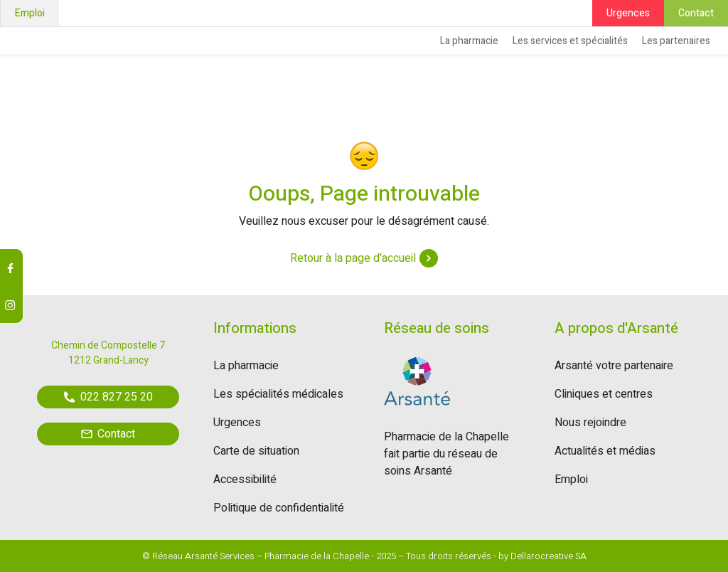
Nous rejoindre (590, 423)
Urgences (628, 13)
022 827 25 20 (108, 397)
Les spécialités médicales (278, 394)
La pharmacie (469, 41)
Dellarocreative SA (548, 556)
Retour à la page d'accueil (364, 258)
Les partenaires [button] (676, 41)
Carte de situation (256, 451)
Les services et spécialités (570, 41)
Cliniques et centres (604, 394)
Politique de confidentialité (279, 508)
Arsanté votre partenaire (614, 366)
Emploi (30, 13)
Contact (696, 13)
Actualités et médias (605, 451)
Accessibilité (245, 480)
